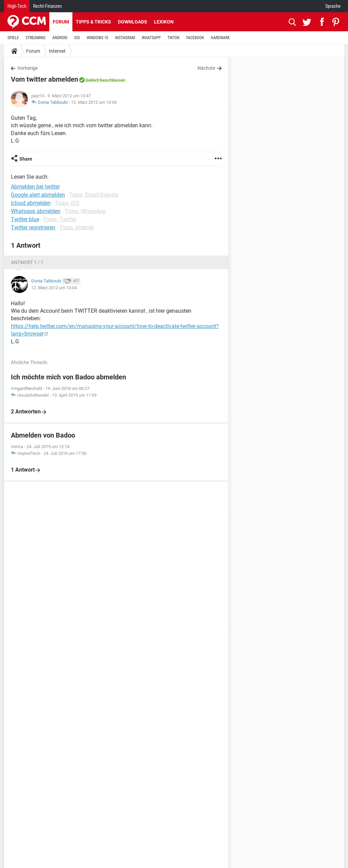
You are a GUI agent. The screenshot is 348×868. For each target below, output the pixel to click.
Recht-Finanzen (47, 6)
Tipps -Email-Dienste (94, 195)
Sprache (333, 6)
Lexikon (164, 22)
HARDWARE (220, 38)
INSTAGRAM (125, 38)
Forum (61, 22)
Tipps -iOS (67, 203)
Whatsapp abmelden (36, 211)
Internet (57, 51)
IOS (77, 38)
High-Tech (17, 6)
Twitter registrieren (33, 227)
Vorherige (28, 68)
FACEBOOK (195, 38)
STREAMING (36, 38)
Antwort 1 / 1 (27, 262)
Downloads (133, 22)
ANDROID (60, 38)
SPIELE (13, 38)
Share (26, 159)
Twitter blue (25, 219)
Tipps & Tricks (93, 22)
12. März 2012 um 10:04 (94, 102)
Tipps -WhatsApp (85, 211)
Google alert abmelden (38, 195)
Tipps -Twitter (60, 219)
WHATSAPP (151, 38)
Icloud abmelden (31, 203)
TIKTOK (174, 38)
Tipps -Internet (77, 227)
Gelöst (92, 80)
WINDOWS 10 (98, 38)
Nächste (206, 68)
